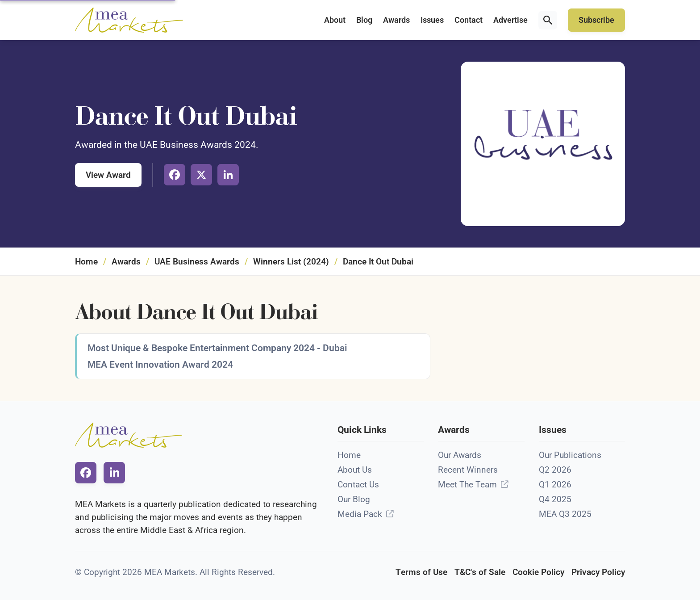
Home (86, 262)
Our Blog (354, 499)
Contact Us (358, 485)
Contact (469, 20)
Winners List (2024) (291, 262)
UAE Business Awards (197, 262)
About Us (355, 470)
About (335, 20)
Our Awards (460, 455)
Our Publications (570, 455)
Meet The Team (467, 485)
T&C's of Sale (480, 572)
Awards (396, 20)
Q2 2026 (555, 470)
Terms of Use (421, 572)
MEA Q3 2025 (565, 514)
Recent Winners (468, 470)
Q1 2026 (555, 485)
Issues (432, 20)
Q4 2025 (555, 499)
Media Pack (360, 514)
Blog (364, 20)
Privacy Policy (598, 572)
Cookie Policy (538, 572)
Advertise (510, 20)
